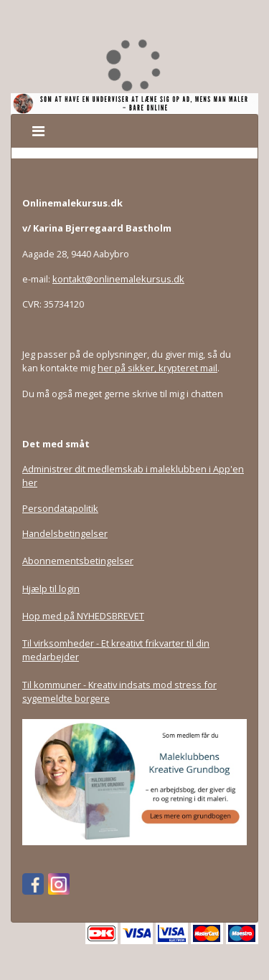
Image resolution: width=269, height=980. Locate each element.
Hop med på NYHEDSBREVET (83, 616)
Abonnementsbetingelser (78, 561)
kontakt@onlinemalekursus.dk (118, 279)
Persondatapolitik (60, 508)
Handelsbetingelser (65, 533)
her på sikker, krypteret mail (157, 368)
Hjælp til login (51, 589)
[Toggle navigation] (38, 131)
